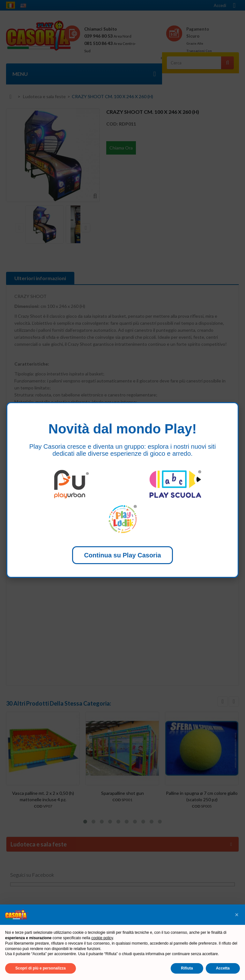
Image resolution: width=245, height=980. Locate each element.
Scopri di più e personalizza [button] (41, 968)
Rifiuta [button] (187, 968)
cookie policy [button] (102, 938)
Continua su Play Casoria (122, 555)
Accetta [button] (223, 968)
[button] (237, 915)
